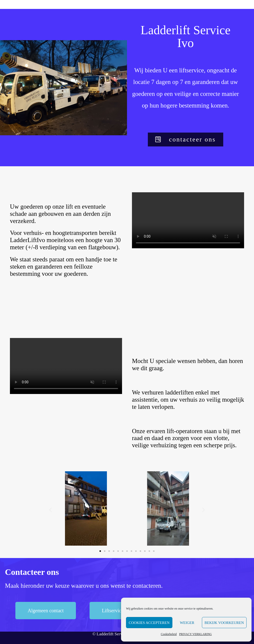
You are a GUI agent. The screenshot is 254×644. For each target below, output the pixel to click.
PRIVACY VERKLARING (195, 634)
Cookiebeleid (169, 634)
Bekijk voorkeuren (224, 623)
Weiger (187, 623)
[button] (186, 140)
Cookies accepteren (149, 623)
